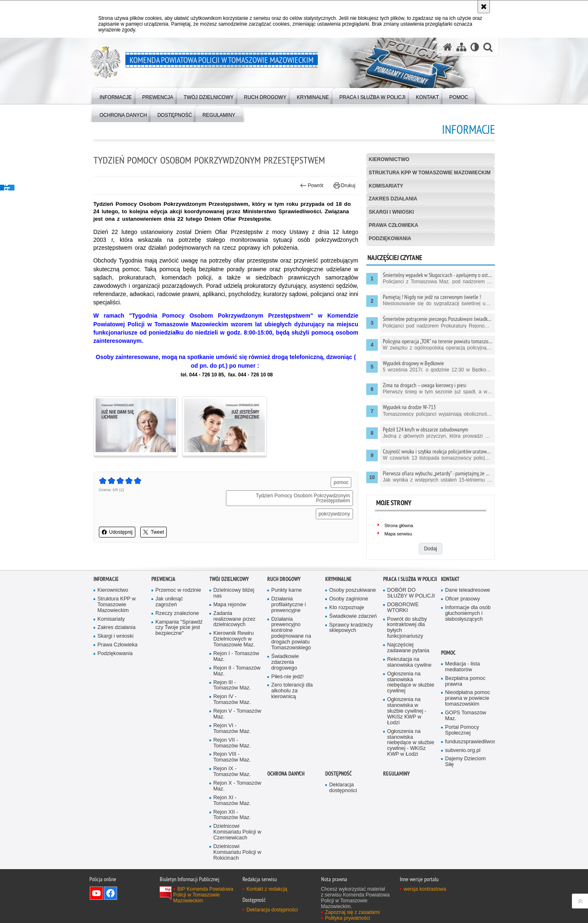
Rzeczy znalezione (177, 613)
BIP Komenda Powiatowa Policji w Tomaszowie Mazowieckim (203, 895)
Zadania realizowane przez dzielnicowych (235, 619)
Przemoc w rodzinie (178, 590)
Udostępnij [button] (117, 532)
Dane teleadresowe (468, 590)
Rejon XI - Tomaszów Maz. (232, 801)
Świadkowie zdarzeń (353, 616)
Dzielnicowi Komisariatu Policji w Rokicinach (238, 852)
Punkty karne (287, 590)
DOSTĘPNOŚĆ (338, 774)
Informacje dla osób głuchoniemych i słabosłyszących (468, 613)
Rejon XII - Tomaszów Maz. (232, 815)
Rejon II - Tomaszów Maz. (237, 671)
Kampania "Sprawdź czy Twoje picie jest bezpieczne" (179, 628)
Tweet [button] (154, 532)
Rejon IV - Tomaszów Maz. (232, 700)
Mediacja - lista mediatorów (463, 667)
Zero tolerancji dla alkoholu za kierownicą (292, 691)
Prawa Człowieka (394, 225)
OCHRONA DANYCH (286, 774)
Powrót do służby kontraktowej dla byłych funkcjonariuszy (407, 628)
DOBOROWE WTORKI (403, 608)
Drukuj (344, 186)
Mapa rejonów (230, 605)
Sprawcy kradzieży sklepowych (351, 628)
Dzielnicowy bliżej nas (234, 593)
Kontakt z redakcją (267, 889)
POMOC (448, 653)
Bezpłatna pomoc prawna (466, 681)
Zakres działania (393, 199)
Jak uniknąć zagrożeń (169, 602)
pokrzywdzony (334, 514)
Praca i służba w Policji (410, 579)
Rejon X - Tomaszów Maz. (238, 786)
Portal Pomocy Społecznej (462, 730)
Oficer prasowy (463, 599)
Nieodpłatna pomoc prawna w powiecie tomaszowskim (468, 698)
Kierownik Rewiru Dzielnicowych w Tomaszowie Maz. (234, 639)
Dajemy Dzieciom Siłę (466, 762)
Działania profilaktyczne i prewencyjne (289, 605)
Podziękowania (390, 239)
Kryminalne (338, 579)
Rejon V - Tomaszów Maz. (238, 714)
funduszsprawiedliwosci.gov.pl (469, 742)
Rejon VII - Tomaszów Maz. (232, 743)
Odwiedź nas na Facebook (110, 893)
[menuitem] (116, 95)
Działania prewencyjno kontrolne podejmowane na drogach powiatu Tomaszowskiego (291, 634)
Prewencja (163, 579)
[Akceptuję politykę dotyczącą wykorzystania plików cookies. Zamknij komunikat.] (484, 7)
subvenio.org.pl (463, 751)
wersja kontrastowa (425, 889)
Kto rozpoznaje (347, 608)
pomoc (341, 482)
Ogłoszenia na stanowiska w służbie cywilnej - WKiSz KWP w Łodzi (407, 711)
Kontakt (450, 579)
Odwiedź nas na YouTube (96, 893)
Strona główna (399, 525)
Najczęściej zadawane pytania (408, 648)
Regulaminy (396, 774)
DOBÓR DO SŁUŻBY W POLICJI (411, 593)
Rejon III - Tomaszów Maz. (232, 686)
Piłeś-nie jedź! (288, 677)
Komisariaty (386, 186)
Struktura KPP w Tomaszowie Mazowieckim (430, 173)
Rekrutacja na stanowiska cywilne (409, 662)
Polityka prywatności (348, 918)
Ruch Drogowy (284, 579)
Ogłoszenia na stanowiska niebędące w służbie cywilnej (411, 683)
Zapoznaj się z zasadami (353, 912)
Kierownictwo (389, 159)
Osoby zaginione (349, 599)
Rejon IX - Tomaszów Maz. (232, 772)
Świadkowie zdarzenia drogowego (285, 662)
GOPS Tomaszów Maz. (466, 716)
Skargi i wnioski (391, 212)
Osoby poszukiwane (353, 590)
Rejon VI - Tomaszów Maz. (232, 729)
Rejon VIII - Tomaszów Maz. (232, 757)
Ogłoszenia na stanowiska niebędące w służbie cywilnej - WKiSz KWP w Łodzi (411, 743)
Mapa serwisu (398, 534)
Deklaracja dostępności (343, 788)
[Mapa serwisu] (461, 47)
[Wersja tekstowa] (475, 47)
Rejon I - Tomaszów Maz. (236, 657)
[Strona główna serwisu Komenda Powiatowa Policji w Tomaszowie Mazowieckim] (448, 47)
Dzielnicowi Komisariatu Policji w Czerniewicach (238, 832)
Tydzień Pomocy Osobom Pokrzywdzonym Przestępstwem (303, 498)
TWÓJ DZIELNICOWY (229, 579)
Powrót (312, 186)
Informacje (106, 579)
